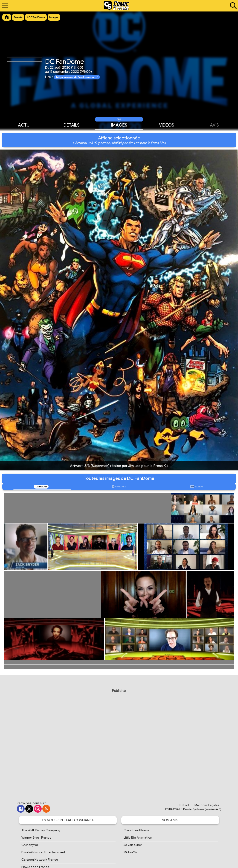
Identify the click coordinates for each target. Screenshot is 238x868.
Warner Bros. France (36, 838)
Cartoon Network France (40, 860)
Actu (24, 125)
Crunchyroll (30, 845)
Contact (183, 805)
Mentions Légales (207, 805)
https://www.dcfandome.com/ (77, 77)
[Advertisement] (119, 739)
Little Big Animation (138, 838)
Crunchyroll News (136, 830)
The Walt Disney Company (41, 830)
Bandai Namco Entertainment (43, 852)
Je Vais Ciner (133, 845)
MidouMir (130, 852)
